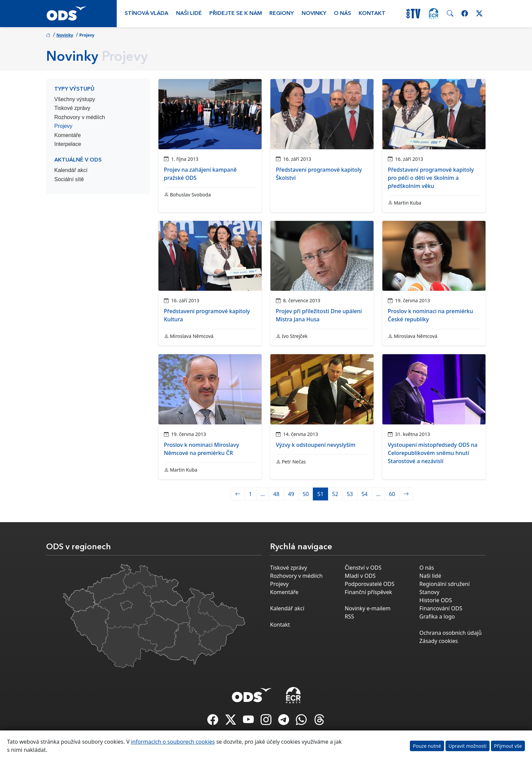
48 (276, 494)
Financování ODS (441, 608)
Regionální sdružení (444, 584)
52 (335, 494)
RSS (349, 616)
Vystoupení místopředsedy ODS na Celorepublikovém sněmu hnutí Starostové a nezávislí (433, 453)
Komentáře (68, 135)
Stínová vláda (146, 14)
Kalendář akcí (71, 170)
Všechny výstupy (75, 99)
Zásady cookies (439, 641)
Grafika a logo (437, 616)
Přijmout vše (508, 746)
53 (350, 494)
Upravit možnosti (468, 746)
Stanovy (429, 592)
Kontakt (372, 14)
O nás (343, 14)
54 (364, 494)
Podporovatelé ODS (370, 584)
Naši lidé (189, 14)
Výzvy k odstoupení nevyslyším (316, 445)
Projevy (63, 126)
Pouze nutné (427, 746)
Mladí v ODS (360, 576)
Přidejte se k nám (236, 14)
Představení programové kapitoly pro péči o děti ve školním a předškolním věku (431, 178)
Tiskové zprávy (72, 108)
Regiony (282, 14)
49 (291, 494)
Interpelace (68, 144)
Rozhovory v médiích (80, 117)
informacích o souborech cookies (173, 742)
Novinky (314, 14)
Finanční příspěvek (368, 592)
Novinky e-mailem (368, 608)
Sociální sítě (69, 179)
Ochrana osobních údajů (451, 633)
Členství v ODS (363, 568)
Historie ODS (436, 600)
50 (306, 494)
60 (392, 494)
